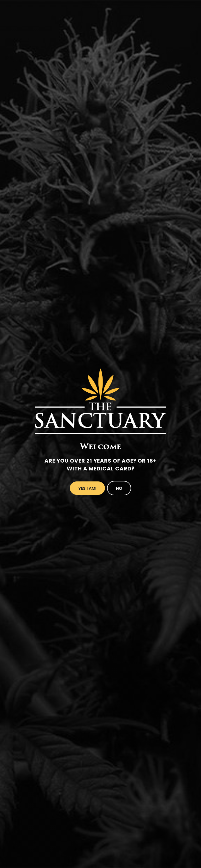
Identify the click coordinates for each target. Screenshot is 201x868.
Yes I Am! (87, 488)
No (119, 488)
